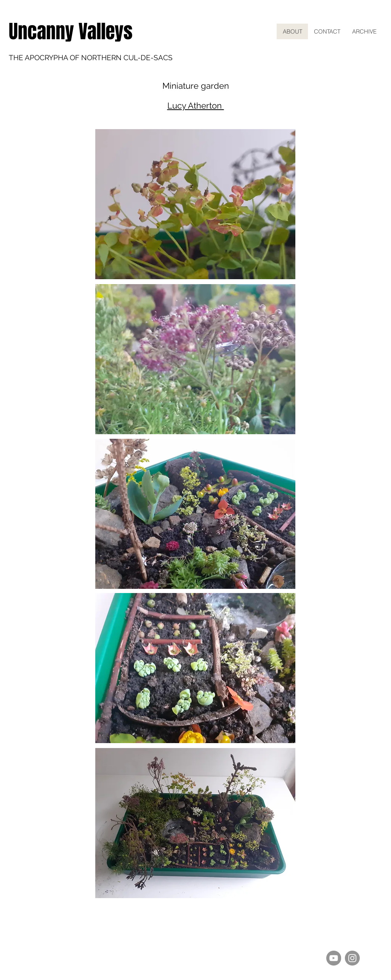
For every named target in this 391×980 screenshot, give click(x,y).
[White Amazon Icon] (340, 946)
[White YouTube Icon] (369, 946)
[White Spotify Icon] (321, 946)
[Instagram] (352, 958)
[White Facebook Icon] (359, 946)
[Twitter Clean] (350, 946)
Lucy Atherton (196, 106)
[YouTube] (334, 958)
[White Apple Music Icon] (331, 946)
